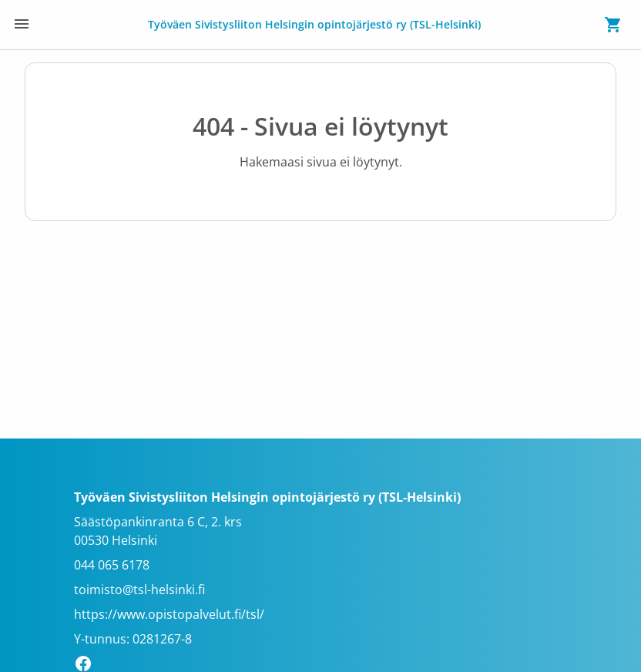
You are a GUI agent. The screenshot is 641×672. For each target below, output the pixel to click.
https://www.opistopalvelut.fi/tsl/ (169, 614)
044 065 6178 (112, 565)
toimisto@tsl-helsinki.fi (139, 590)
